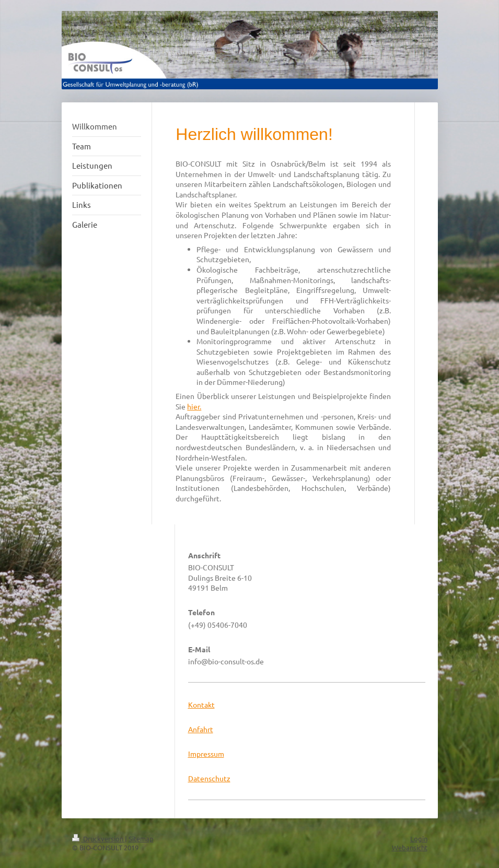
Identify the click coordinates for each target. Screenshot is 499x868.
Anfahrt (201, 729)
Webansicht (410, 847)
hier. (194, 406)
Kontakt (201, 705)
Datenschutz (209, 778)
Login (419, 838)
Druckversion (98, 838)
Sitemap (141, 838)
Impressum (206, 754)
